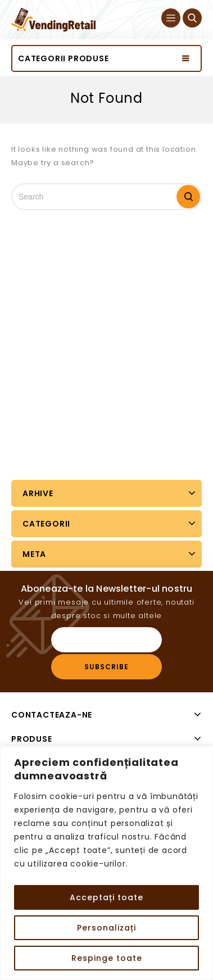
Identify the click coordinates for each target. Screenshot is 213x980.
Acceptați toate (107, 897)
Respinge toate (107, 958)
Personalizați (107, 928)
